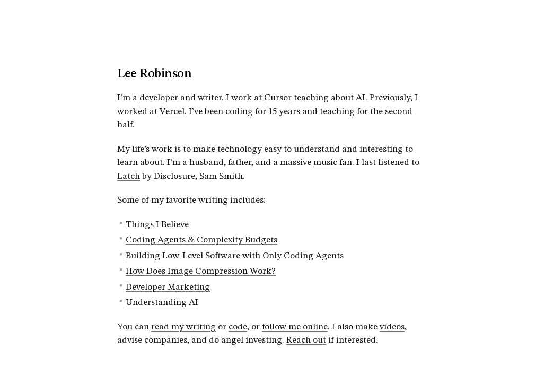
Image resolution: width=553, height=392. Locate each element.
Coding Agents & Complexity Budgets (201, 240)
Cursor (278, 98)
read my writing (183, 327)
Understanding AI (162, 303)
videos (392, 327)
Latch (129, 176)
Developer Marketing (168, 287)
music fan (333, 163)
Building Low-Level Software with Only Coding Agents (235, 256)
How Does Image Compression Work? (201, 271)
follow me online (295, 327)
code (238, 327)
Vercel (172, 112)
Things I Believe (157, 225)
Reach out (306, 340)
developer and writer (181, 98)
